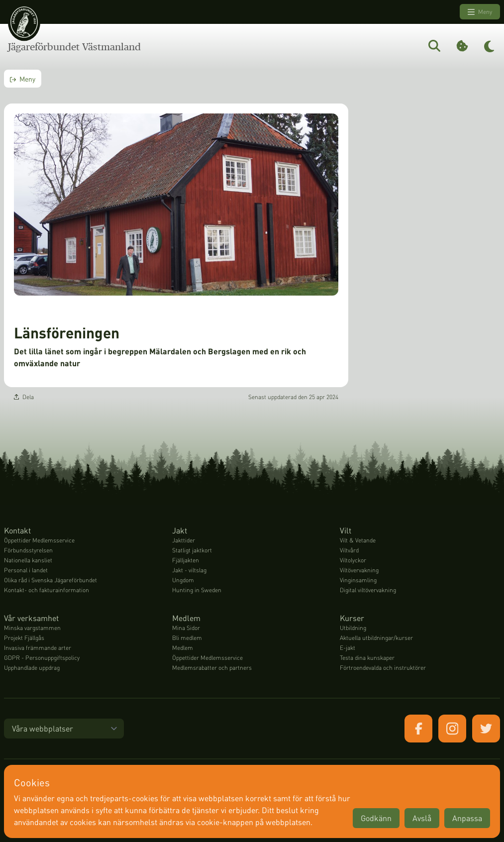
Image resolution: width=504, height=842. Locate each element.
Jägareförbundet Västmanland (74, 47)
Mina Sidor (186, 628)
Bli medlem (187, 638)
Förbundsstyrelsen (28, 550)
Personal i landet (26, 570)
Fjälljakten (186, 560)
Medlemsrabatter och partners (212, 668)
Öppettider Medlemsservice (39, 540)
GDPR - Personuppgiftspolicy (42, 658)
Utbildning (353, 628)
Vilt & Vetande (358, 540)
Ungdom (183, 580)
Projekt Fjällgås (24, 638)
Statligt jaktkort (192, 550)
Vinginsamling (358, 580)
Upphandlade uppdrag (32, 668)
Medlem (183, 648)
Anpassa (467, 818)
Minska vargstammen (32, 628)
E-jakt (348, 648)
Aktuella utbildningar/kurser (376, 638)
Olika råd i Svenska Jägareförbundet (50, 580)
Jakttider (184, 540)
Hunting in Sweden (197, 590)
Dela (24, 397)
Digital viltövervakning (368, 590)
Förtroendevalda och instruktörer (383, 668)
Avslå (422, 818)
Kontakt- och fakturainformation (47, 590)
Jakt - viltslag (189, 570)
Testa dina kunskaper (367, 658)
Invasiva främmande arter (38, 648)
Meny (480, 12)
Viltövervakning (359, 570)
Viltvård (349, 550)
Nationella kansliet (28, 560)
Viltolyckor (353, 560)
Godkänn (376, 818)
